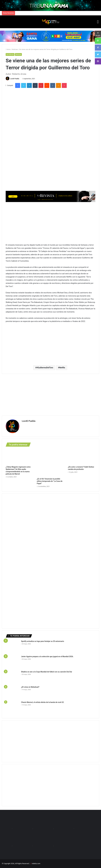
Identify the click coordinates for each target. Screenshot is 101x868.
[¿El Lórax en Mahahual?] (12, 693)
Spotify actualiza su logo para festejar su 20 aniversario (43, 641)
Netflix (62, 368)
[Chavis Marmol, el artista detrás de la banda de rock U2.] (12, 708)
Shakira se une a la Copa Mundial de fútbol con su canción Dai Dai (47, 672)
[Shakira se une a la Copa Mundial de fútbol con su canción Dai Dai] (12, 677)
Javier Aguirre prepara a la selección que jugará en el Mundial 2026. (48, 657)
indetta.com (36, 864)
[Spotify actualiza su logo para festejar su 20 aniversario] (12, 647)
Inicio (8, 49)
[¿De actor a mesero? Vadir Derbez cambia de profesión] (82, 457)
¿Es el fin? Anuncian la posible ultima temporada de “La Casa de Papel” (50, 481)
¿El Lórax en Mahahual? (30, 687)
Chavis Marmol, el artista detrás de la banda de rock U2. (43, 702)
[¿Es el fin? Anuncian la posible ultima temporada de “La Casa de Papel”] (50, 463)
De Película (10, 54)
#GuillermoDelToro (45, 368)
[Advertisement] (50, 222)
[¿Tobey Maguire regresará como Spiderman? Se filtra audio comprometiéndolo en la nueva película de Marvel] (19, 457)
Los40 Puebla (15, 79)
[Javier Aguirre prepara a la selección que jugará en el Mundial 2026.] (12, 662)
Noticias (15, 49)
